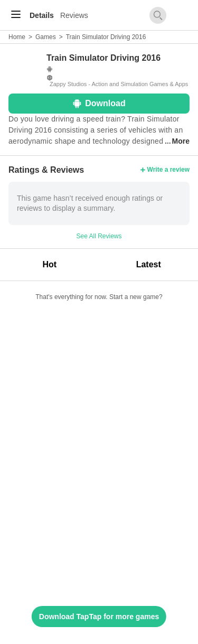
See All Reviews (99, 236)
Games (46, 37)
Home (17, 37)
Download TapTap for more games (99, 617)
